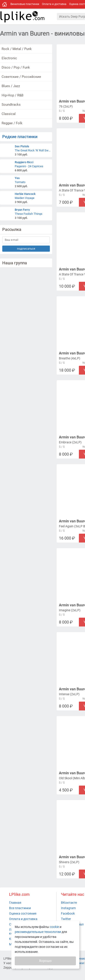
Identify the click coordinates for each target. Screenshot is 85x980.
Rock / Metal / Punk (17, 49)
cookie (54, 927)
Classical (9, 114)
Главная (15, 903)
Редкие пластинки (20, 137)
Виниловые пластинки (25, 4)
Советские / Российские (21, 77)
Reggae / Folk (12, 123)
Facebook (68, 913)
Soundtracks (11, 105)
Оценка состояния (23, 913)
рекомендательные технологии (38, 932)
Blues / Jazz (11, 86)
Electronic (9, 58)
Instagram (68, 908)
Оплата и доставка (54, 4)
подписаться (26, 249)
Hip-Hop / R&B (12, 95)
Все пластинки (20, 908)
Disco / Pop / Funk (16, 67)
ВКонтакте (69, 903)
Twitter (66, 919)
